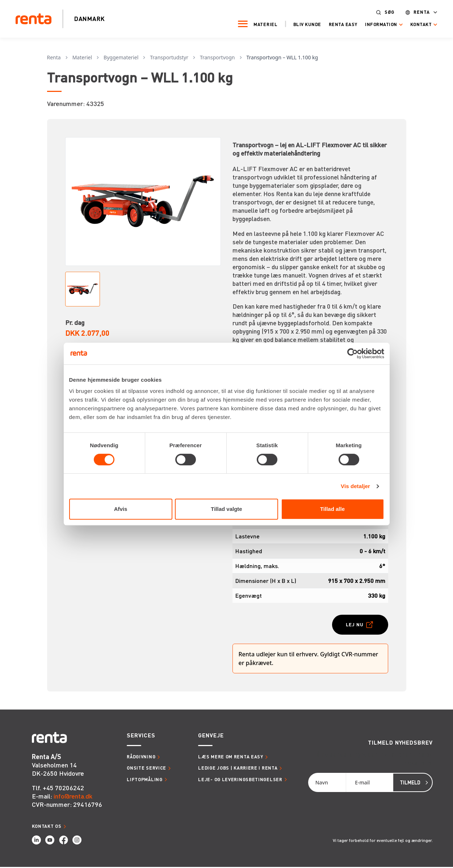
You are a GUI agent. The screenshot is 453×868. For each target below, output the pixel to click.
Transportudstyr (169, 57)
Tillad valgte (226, 509)
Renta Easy (338, 24)
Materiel (261, 24)
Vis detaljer (355, 486)
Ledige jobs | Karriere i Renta (238, 769)
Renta (417, 12)
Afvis (121, 509)
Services (141, 736)
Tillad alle (332, 509)
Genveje (211, 736)
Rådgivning (141, 758)
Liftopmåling (144, 780)
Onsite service (146, 769)
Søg (385, 12)
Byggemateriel (121, 57)
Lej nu (353, 625)
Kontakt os (47, 827)
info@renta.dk (73, 797)
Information (376, 24)
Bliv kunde (303, 24)
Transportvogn (217, 57)
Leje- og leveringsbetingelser (240, 780)
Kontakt (416, 24)
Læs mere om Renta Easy (230, 758)
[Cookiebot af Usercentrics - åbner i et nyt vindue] (353, 353)
